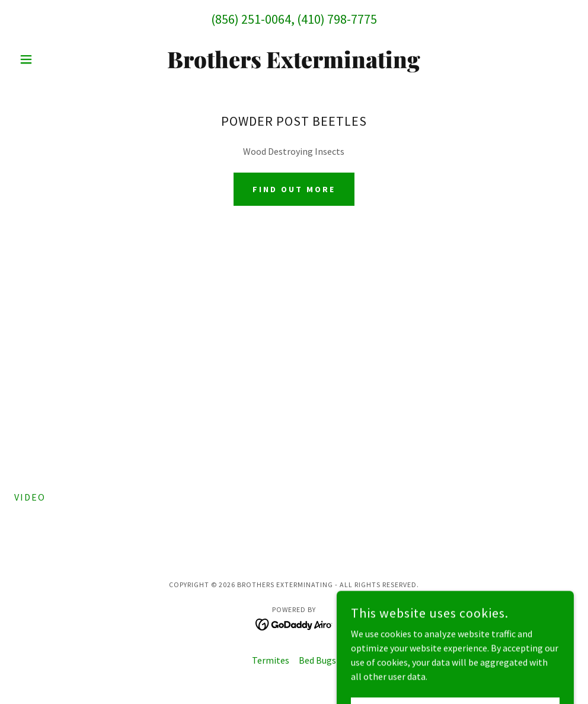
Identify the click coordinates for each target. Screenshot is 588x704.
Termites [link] (271, 660)
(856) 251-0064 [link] (251, 19)
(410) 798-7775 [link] (337, 19)
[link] (294, 65)
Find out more (294, 189)
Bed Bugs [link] (317, 660)
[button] (56, 59)
